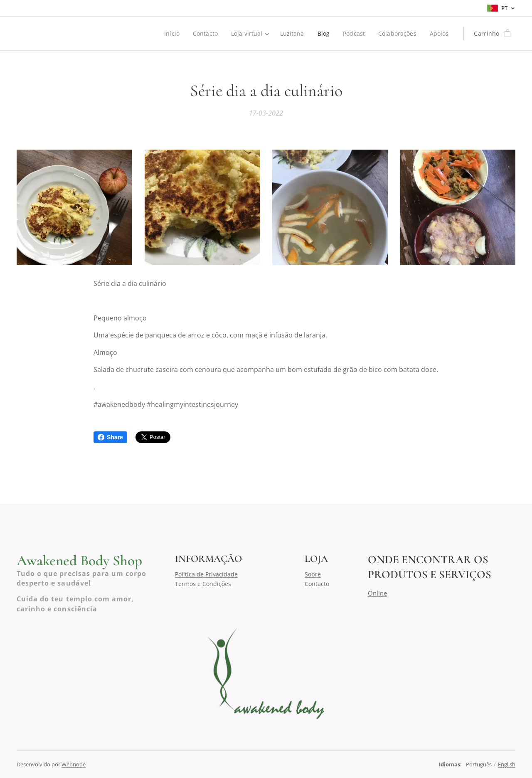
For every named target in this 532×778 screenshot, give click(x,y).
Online (377, 593)
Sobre (313, 574)
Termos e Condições (203, 583)
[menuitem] (171, 34)
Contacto (317, 583)
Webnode (74, 764)
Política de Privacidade (206, 574)
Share (110, 437)
